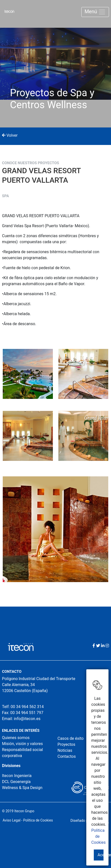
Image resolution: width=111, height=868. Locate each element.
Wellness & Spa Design (22, 788)
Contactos (67, 756)
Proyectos (66, 744)
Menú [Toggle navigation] (95, 12)
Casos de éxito (71, 738)
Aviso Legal (12, 820)
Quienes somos (16, 738)
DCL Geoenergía (16, 782)
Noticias (65, 750)
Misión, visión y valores (22, 744)
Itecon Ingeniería (17, 776)
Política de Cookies (98, 836)
